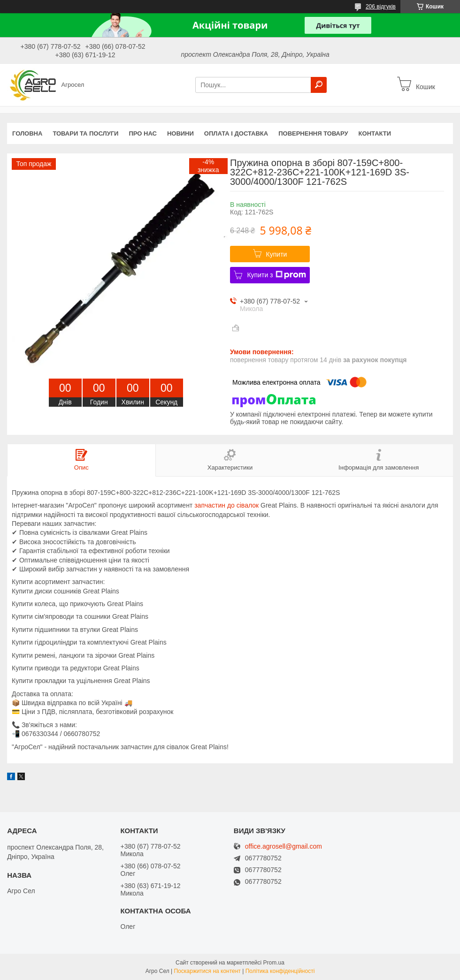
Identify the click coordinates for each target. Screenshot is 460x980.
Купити (277, 254)
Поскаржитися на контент (207, 971)
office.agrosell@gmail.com (284, 847)
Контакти (375, 133)
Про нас (142, 133)
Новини (180, 133)
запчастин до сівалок (226, 505)
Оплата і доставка (236, 133)
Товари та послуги (85, 133)
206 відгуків (381, 7)
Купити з (276, 275)
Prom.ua (274, 963)
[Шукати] (319, 85)
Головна (27, 133)
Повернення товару (313, 133)
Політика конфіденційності (280, 971)
